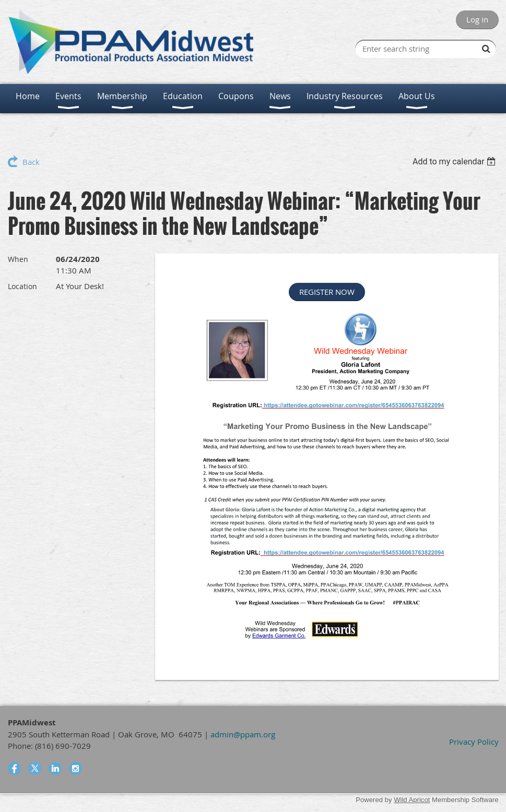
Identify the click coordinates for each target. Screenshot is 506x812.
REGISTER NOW (327, 292)
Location (22, 286)
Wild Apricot (412, 800)
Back (31, 162)
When (18, 259)
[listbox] (456, 162)
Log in (477, 19)
